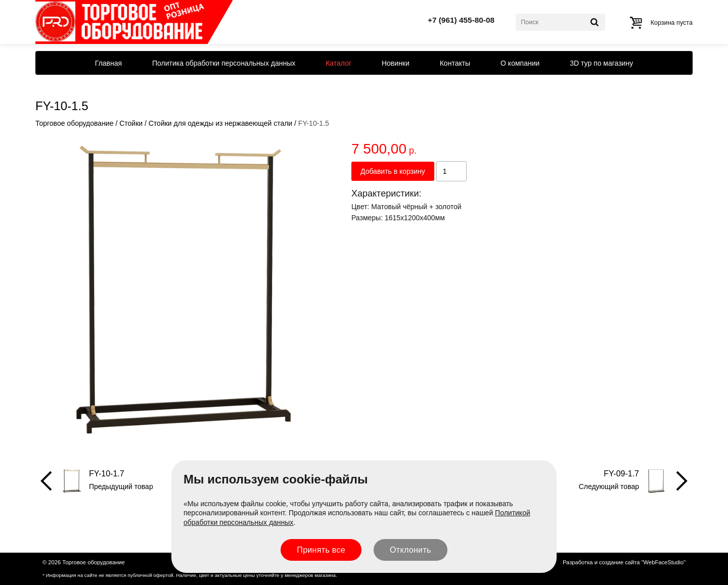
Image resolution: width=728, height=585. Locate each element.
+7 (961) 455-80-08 (461, 20)
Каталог (338, 63)
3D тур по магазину (601, 63)
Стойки (131, 123)
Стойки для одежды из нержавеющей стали (220, 123)
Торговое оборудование (74, 123)
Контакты (455, 63)
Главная (108, 63)
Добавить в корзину (393, 171)
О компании (520, 63)
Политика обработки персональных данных (224, 63)
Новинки (396, 63)
